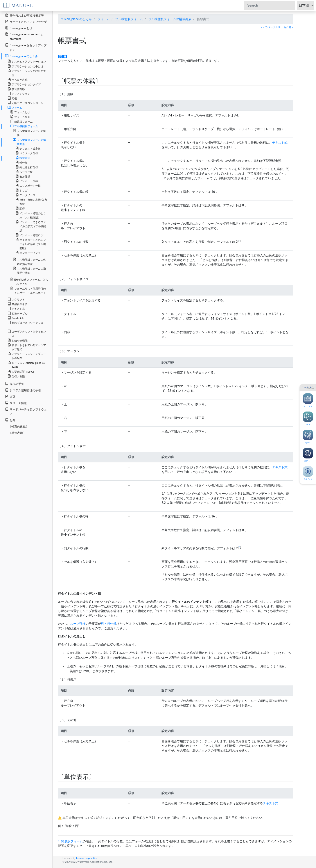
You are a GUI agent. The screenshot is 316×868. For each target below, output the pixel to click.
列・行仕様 (109, 624)
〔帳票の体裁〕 (19, 427)
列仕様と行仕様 (27, 167)
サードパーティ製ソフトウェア (26, 412)
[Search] (270, 5)
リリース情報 (16, 403)
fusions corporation (87, 858)
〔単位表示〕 (17, 433)
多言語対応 (16, 89)
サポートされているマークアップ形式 (27, 347)
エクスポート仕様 (28, 185)
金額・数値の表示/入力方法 (31, 202)
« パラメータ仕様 (271, 27)
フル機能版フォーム (129, 19)
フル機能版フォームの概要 (29, 133)
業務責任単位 (17, 304)
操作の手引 (14, 384)
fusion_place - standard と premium (24, 36)
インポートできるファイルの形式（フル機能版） (31, 226)
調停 (20, 208)
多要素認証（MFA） (21, 371)
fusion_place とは (19, 28)
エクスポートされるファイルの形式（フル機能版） (31, 244)
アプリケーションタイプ (24, 84)
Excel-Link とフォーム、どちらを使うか (29, 281)
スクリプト (16, 299)
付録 (10, 420)
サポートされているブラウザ (26, 22)
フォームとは (20, 112)
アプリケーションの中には (25, 66)
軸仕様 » (289, 27)
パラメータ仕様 (27, 153)
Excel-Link (16, 318)
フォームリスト (21, 117)
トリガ (21, 190)
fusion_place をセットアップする (26, 47)
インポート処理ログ (29, 235)
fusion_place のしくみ (77, 19)
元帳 (12, 98)
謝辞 (10, 396)
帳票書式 (23, 158)
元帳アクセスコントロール (25, 103)
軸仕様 (21, 162)
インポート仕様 (27, 181)
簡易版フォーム (72, 841)
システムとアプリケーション (27, 61)
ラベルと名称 (17, 80)
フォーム (104, 19)
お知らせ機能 (17, 340)
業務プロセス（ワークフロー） (25, 325)
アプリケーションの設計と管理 (27, 73)
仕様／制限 (16, 376)
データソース (25, 195)
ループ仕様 (78, 624)
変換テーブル (17, 313)
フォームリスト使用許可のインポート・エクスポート (28, 290)
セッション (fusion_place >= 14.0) (26, 365)
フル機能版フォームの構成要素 (170, 19)
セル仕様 (23, 176)
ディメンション (19, 94)
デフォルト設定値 (28, 148)
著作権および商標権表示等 (24, 15)
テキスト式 (280, 143)
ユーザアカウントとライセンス (27, 333)
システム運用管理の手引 (23, 390)
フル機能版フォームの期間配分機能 (29, 270)
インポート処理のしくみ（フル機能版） (31, 215)
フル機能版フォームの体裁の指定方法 (29, 261)
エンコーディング (28, 253)
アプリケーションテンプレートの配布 (27, 356)
